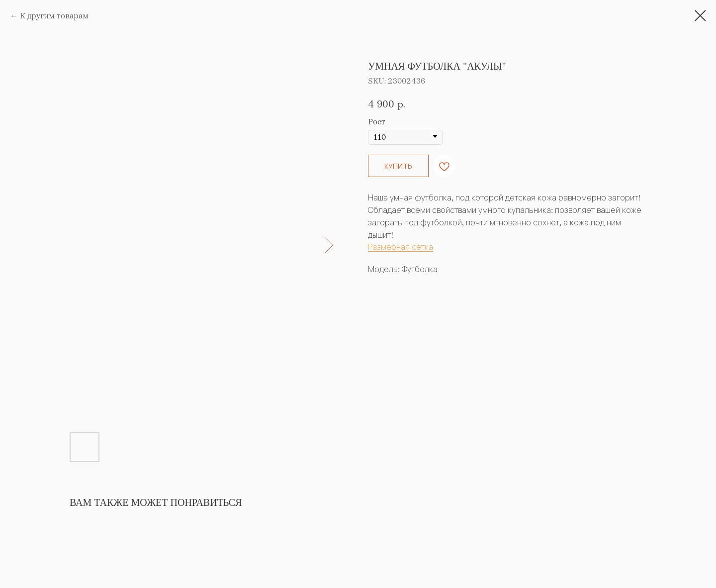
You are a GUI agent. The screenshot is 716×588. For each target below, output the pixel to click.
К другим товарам (54, 16)
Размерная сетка (401, 247)
